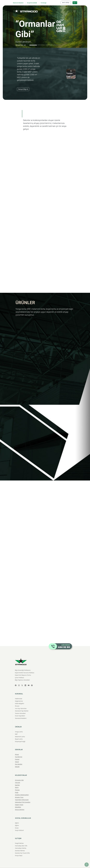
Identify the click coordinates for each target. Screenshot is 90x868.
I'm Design (47, 3)
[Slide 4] (57, 45)
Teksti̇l (17, 757)
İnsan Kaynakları (20, 711)
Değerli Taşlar (19, 800)
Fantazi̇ (17, 755)
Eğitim (17, 818)
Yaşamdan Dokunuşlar (22, 795)
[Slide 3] (49, 45)
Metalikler (18, 802)
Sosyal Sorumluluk (34, 3)
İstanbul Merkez (20, 846)
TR (74, 2)
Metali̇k (17, 762)
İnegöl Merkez (19, 839)
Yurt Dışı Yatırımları (21, 704)
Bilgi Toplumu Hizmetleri (22, 675)
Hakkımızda (19, 694)
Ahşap (17, 750)
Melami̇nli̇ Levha (20, 732)
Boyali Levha (19, 734)
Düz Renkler (19, 760)
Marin (17, 783)
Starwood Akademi (19, 3)
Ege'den (17, 780)
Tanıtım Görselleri (20, 709)
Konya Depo (19, 851)
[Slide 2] (41, 45)
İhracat (17, 701)
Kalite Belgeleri (20, 699)
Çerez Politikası (20, 673)
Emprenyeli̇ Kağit (20, 737)
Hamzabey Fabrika (21, 844)
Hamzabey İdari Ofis (21, 841)
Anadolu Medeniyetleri (22, 790)
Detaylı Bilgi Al (23, 89)
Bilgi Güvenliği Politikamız (23, 666)
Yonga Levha (19, 727)
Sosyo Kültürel (19, 826)
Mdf (16, 729)
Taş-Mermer (19, 752)
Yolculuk (18, 778)
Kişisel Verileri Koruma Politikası (25, 668)
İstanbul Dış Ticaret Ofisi (22, 848)
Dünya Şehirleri (20, 805)
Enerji (17, 823)
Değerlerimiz (19, 696)
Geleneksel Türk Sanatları (23, 798)
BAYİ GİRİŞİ (67, 2)
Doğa (17, 788)
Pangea (17, 785)
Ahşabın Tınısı (19, 793)
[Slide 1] (33, 45)
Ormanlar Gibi (19, 775)
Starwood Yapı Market (22, 706)
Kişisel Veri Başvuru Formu (23, 670)
